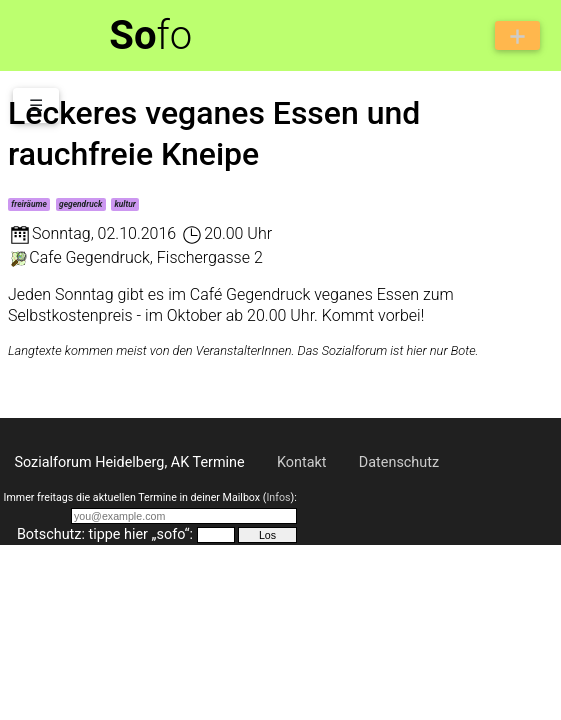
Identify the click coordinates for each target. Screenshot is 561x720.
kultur (124, 204)
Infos (278, 497)
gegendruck (80, 204)
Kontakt (302, 462)
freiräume (29, 204)
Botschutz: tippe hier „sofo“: (105, 534)
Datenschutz (399, 462)
